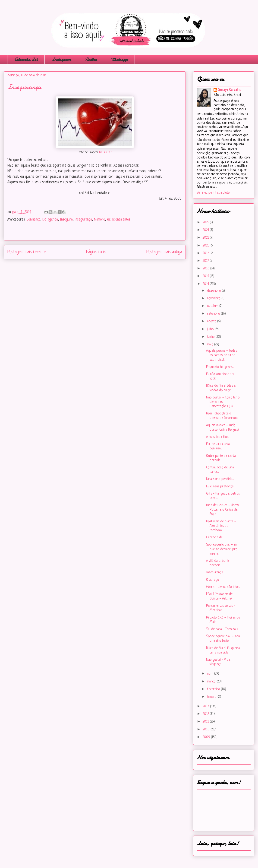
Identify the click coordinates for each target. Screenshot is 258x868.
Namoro (99, 220)
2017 (206, 261)
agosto (212, 321)
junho (211, 337)
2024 (206, 230)
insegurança (83, 220)
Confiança (33, 220)
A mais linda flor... (218, 437)
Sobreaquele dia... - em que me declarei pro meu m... (222, 549)
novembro (214, 298)
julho (211, 329)
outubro (213, 306)
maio (211, 345)
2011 (206, 722)
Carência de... (215, 538)
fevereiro (214, 689)
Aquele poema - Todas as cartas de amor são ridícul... (222, 355)
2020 (207, 246)
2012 (206, 714)
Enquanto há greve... (220, 367)
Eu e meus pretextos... (220, 487)
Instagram (61, 59)
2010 (207, 730)
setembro (214, 314)
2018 (207, 253)
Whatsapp (119, 59)
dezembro (214, 291)
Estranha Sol (26, 59)
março (212, 682)
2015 (206, 276)
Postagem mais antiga (164, 252)
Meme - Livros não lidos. (223, 587)
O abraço (213, 580)
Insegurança (215, 573)
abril (211, 674)
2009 (207, 737)
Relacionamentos (119, 220)
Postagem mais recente (27, 252)
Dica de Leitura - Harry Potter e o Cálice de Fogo (222, 510)
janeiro (212, 697)
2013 (206, 706)
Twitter (91, 59)
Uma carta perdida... (220, 479)
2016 (206, 269)
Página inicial (96, 252)
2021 (206, 238)
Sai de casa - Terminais (222, 629)
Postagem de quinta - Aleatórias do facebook (221, 526)
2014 (206, 284)
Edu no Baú (106, 152)
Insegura (66, 220)
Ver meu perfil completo (213, 193)
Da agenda (50, 220)
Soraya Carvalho (230, 90)
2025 (206, 223)
